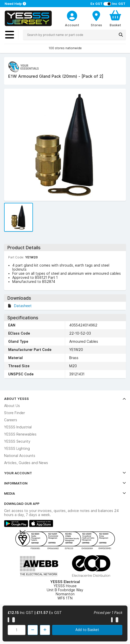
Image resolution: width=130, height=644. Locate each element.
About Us (12, 406)
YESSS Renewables (20, 434)
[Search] (121, 35)
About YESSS (65, 399)
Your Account (65, 473)
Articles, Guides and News (26, 463)
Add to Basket (87, 630)
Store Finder (15, 413)
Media (65, 493)
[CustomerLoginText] (72, 15)
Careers (11, 420)
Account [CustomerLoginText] (72, 25)
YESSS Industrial (18, 427)
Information (65, 483)
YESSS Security (17, 441)
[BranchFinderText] (96, 18)
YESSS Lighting (17, 449)
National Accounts (20, 456)
